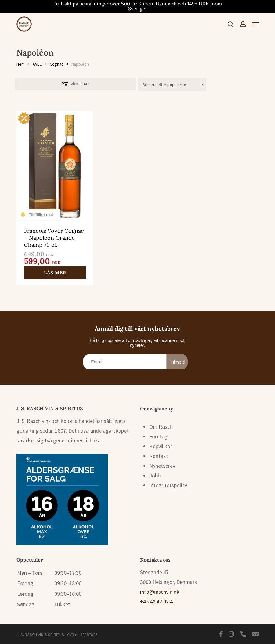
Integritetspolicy (168, 485)
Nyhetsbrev (162, 466)
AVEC (37, 64)
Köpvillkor (161, 446)
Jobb (155, 475)
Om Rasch (161, 427)
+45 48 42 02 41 (158, 601)
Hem (21, 64)
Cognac (57, 64)
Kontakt (159, 456)
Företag (158, 436)
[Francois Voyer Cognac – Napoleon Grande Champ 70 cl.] (55, 165)
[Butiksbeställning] (172, 85)
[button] (255, 24)
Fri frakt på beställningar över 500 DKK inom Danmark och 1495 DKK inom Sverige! (137, 6)
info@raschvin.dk (160, 592)
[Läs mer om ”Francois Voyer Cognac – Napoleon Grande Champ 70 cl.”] (55, 273)
